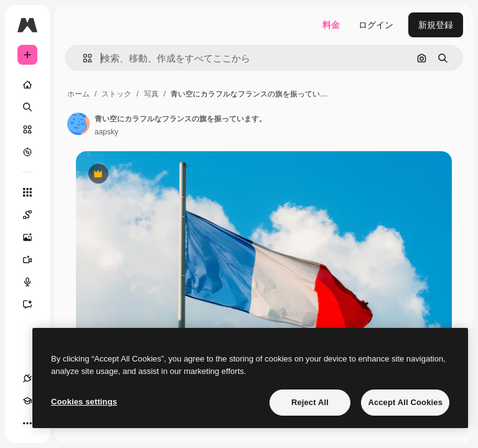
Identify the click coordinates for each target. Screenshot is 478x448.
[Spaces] (34, 215)
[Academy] (27, 401)
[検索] (27, 107)
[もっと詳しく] (27, 152)
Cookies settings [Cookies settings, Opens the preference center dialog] (84, 402)
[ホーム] (27, 85)
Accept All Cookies (405, 402)
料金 (331, 25)
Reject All (310, 402)
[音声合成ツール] (34, 282)
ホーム (78, 94)
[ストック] (27, 129)
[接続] (27, 378)
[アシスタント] (34, 304)
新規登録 (436, 25)
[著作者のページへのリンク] (78, 124)
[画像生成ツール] (34, 237)
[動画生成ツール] (34, 259)
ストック (116, 94)
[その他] (27, 423)
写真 (151, 94)
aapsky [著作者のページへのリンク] (106, 132)
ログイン (376, 25)
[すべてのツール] (27, 192)
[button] (82, 58)
